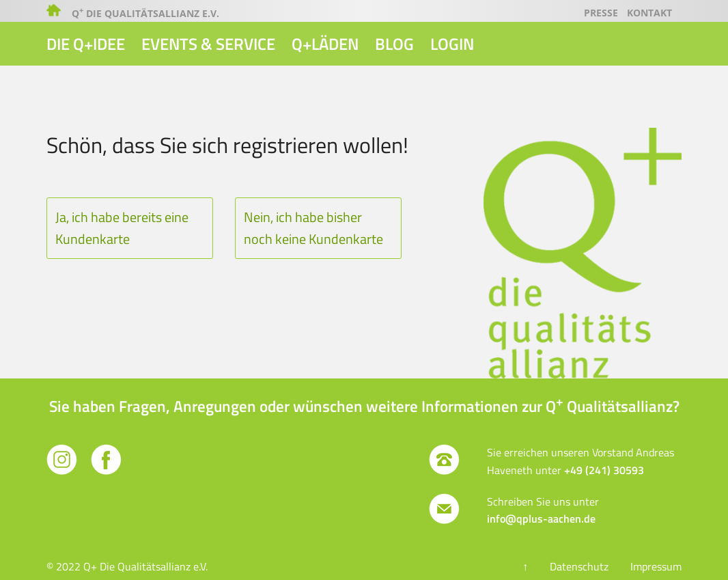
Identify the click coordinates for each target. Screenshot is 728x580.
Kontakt (649, 13)
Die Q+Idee (86, 44)
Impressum (656, 566)
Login (452, 44)
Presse (601, 13)
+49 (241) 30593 (604, 470)
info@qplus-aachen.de (541, 519)
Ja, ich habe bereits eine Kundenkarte (122, 228)
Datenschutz (579, 566)
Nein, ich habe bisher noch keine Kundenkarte (313, 228)
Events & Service (208, 44)
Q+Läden (325, 44)
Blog (394, 44)
